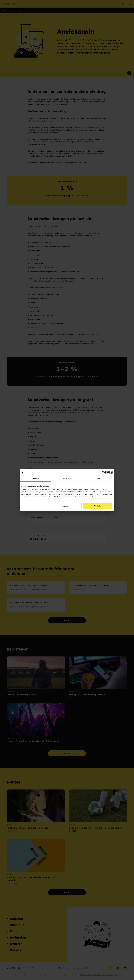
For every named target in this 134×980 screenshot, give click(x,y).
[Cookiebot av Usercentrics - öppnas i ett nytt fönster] (103, 472)
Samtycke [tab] (36, 478)
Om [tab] (98, 478)
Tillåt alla (98, 506)
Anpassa (67, 506)
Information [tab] (67, 478)
